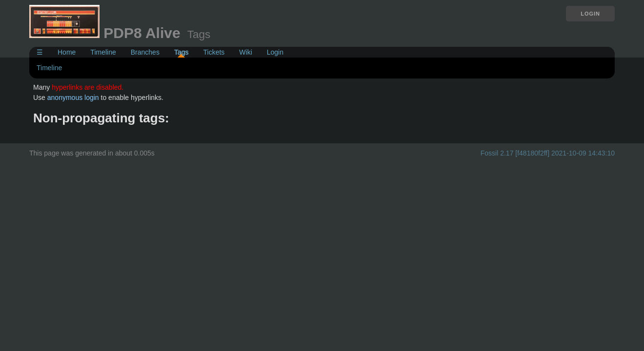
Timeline (103, 52)
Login (590, 14)
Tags (181, 52)
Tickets (214, 52)
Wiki (245, 52)
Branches (145, 52)
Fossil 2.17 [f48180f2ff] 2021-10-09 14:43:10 (548, 153)
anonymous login (73, 97)
